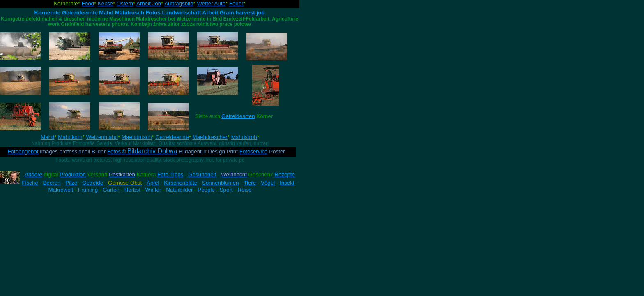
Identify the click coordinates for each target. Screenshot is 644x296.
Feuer (236, 3)
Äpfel (153, 183)
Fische (30, 183)
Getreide (93, 183)
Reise (244, 190)
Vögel (268, 183)
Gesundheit (202, 175)
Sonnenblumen (221, 183)
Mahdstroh (244, 137)
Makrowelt (61, 190)
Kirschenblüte (181, 183)
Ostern (125, 3)
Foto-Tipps (170, 175)
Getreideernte (172, 137)
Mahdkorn (70, 137)
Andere (33, 175)
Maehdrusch (137, 137)
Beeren (52, 183)
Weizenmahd (102, 137)
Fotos (142, 151)
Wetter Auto (211, 3)
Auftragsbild (179, 3)
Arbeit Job (149, 3)
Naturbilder (179, 190)
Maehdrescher (210, 137)
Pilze (71, 183)
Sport (226, 190)
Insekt (287, 183)
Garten (111, 190)
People (206, 190)
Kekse (105, 3)
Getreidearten (238, 116)
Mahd (47, 137)
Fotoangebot (23, 151)
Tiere (250, 183)
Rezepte (285, 175)
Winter (153, 190)
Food (88, 3)
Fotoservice (254, 151)
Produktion (73, 175)
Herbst (132, 190)
